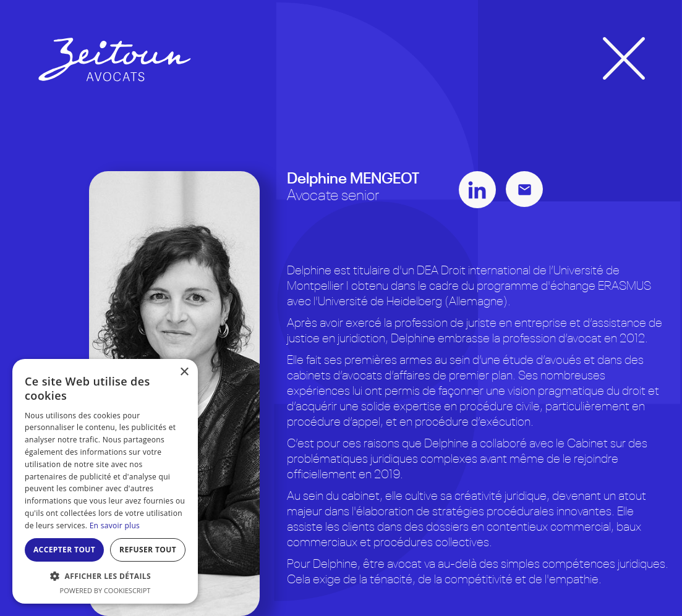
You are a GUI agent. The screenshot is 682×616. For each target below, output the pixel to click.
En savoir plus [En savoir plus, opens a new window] (115, 525)
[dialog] (105, 481)
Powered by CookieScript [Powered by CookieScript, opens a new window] (105, 590)
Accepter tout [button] (64, 550)
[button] (105, 576)
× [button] (184, 372)
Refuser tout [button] (148, 550)
